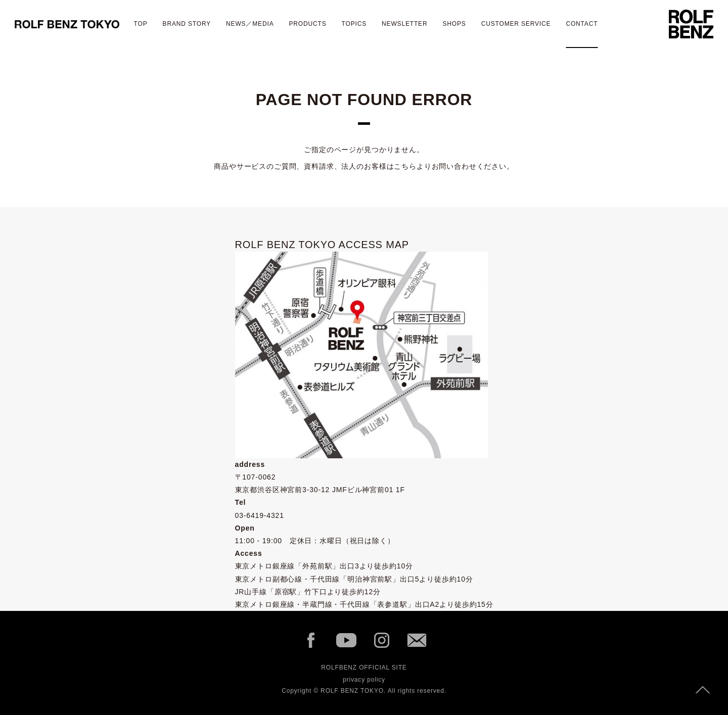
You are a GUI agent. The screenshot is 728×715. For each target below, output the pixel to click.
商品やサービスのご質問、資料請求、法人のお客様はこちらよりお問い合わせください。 (364, 166)
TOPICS (354, 24)
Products (307, 24)
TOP (141, 24)
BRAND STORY (187, 24)
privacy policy (364, 680)
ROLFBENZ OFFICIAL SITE (364, 668)
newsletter (404, 24)
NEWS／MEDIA (250, 24)
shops (454, 24)
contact (582, 24)
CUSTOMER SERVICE (516, 24)
